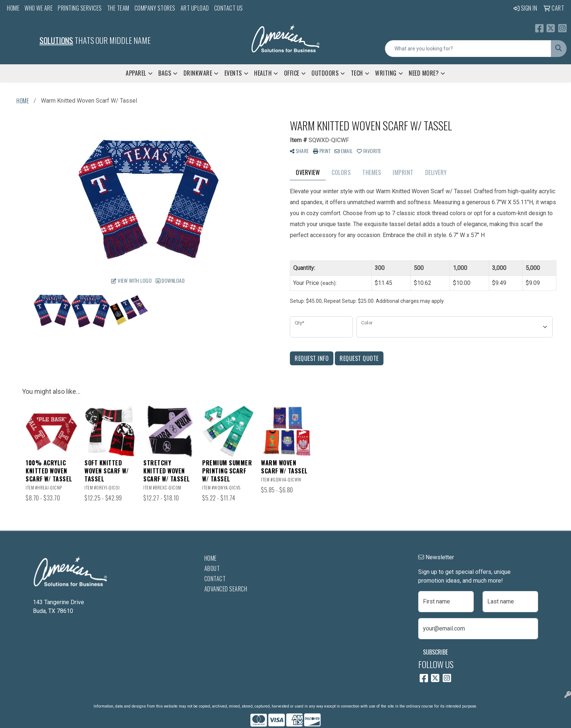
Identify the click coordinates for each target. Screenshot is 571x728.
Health (263, 73)
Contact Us (229, 8)
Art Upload (195, 8)
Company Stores (155, 8)
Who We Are (39, 8)
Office (292, 73)
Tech (357, 73)
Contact (215, 579)
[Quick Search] (468, 49)
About (212, 568)
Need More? (424, 73)
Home (13, 8)
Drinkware (198, 73)
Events (233, 73)
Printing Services (80, 8)
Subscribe (435, 652)
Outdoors (325, 73)
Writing (386, 73)
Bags (165, 73)
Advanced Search (226, 589)
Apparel (136, 73)
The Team (118, 8)
